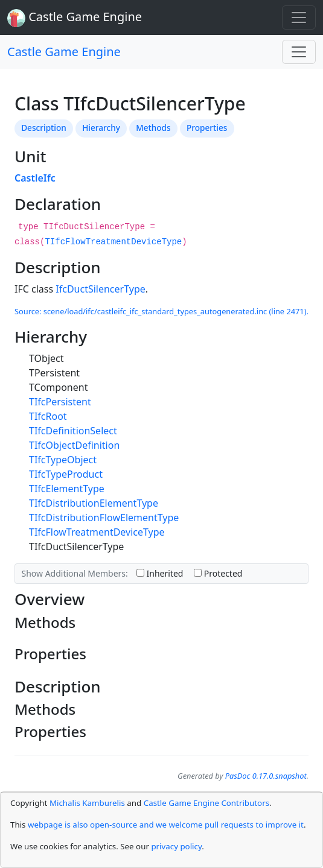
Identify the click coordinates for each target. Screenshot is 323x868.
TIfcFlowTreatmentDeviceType (113, 242)
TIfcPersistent (60, 402)
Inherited (160, 573)
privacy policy (176, 846)
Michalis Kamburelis (87, 803)
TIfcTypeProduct (66, 474)
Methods (153, 128)
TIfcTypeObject (63, 460)
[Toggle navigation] (299, 17)
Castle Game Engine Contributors (206, 803)
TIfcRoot (48, 416)
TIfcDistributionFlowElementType (104, 518)
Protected (218, 573)
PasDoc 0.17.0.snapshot (266, 776)
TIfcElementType (67, 489)
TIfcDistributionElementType (94, 503)
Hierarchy (101, 128)
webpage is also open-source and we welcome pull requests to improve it (166, 825)
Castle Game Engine (64, 52)
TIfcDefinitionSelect (73, 431)
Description (44, 128)
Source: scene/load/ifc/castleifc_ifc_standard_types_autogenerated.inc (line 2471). (161, 311)
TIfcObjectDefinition (74, 445)
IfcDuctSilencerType (101, 289)
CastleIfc (35, 178)
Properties (207, 128)
